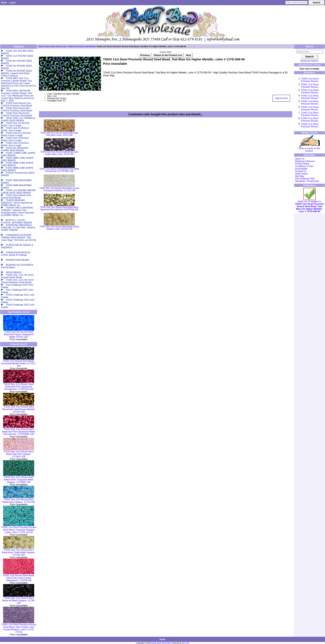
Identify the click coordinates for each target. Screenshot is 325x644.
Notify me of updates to (309, 205)
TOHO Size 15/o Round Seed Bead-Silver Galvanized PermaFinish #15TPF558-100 (59, 208)
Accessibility (301, 169)
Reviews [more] (310, 133)
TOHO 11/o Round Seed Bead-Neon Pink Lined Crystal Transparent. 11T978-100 (19, 577)
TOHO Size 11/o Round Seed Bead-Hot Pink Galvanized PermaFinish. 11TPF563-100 (19, 386)
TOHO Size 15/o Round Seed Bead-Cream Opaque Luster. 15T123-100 (59, 228)
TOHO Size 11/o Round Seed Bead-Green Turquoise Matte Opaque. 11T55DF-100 (19, 478)
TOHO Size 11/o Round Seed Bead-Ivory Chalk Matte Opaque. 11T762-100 (19, 551)
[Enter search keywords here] (296, 3)
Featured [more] (19, 344)
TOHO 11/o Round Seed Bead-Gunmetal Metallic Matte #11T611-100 (19, 362)
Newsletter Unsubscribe (307, 181)
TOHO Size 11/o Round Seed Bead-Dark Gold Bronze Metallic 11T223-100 (19, 408)
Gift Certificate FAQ (305, 179)
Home (4, 3)
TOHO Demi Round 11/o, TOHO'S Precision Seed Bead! (70, 46)
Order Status (301, 174)
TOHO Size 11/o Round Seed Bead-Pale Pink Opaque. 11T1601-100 (19, 453)
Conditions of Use (304, 166)
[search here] (310, 52)
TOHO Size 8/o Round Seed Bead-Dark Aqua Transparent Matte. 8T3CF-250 (19, 333)
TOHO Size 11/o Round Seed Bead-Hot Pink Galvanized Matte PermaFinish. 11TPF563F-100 (19, 431)
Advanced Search (309, 61)
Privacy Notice (302, 164)
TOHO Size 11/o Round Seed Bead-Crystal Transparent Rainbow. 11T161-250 (59, 189)
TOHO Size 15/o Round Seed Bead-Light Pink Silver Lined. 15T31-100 (59, 134)
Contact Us (301, 171)
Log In (13, 3)
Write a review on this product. (310, 149)
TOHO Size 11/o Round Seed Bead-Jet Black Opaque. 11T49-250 (19, 599)
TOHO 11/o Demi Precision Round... (310, 80)
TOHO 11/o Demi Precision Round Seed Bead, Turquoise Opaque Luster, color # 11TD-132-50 (19, 529)
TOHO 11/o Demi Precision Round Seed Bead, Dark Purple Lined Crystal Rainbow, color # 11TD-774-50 (19, 627)
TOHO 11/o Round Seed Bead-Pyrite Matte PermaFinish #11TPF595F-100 (59, 170)
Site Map (299, 176)
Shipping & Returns (305, 161)
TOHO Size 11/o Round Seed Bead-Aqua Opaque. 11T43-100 (19, 500)
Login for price (281, 98)
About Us (300, 159)
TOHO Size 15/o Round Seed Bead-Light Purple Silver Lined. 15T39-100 (59, 153)
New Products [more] (19, 312)
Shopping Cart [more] (309, 65)
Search (310, 46)
